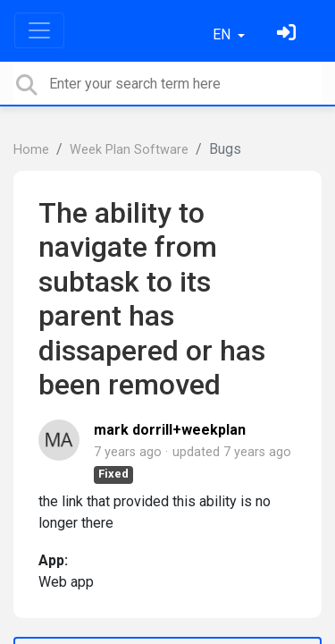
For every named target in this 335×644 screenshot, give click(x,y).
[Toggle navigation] (39, 30)
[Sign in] (289, 34)
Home (31, 150)
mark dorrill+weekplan (170, 430)
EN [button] (223, 34)
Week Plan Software (129, 150)
